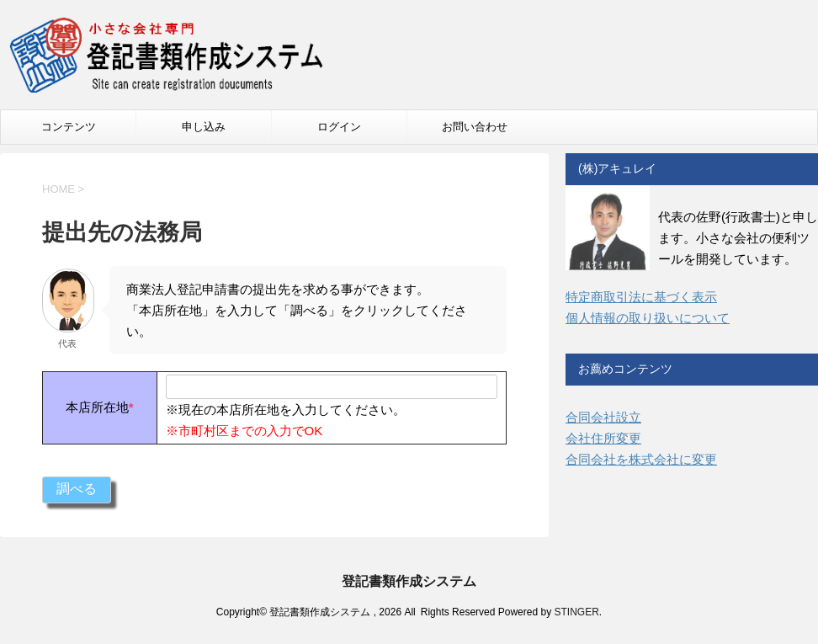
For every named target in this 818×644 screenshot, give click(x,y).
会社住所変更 (603, 438)
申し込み (204, 127)
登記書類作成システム (409, 581)
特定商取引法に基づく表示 (641, 297)
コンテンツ (69, 127)
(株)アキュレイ (617, 168)
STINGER (576, 612)
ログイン (339, 127)
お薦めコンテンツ (625, 369)
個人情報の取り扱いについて (648, 318)
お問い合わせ (475, 127)
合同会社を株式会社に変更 (641, 459)
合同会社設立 (603, 417)
